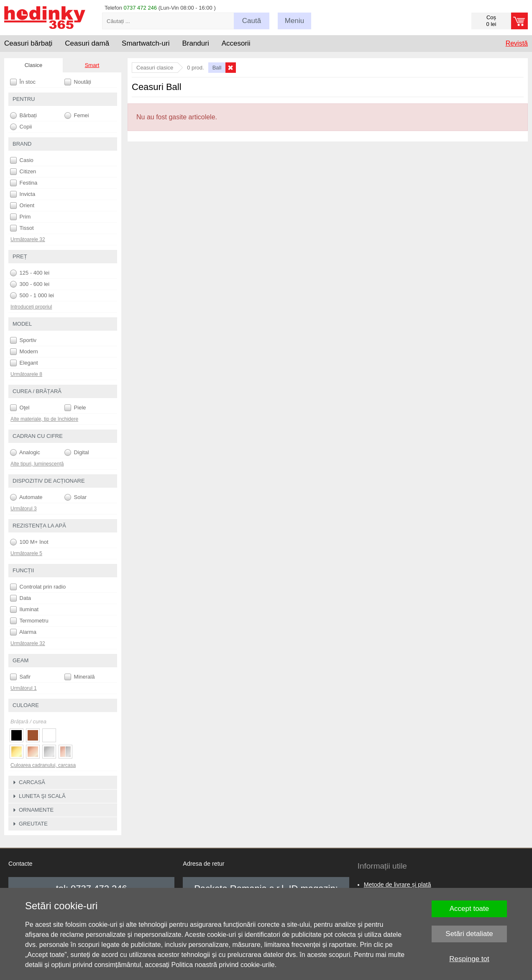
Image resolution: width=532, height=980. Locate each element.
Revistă (517, 43)
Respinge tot (469, 959)
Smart (92, 65)
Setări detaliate (469, 934)
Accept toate (469, 909)
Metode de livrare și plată (398, 885)
